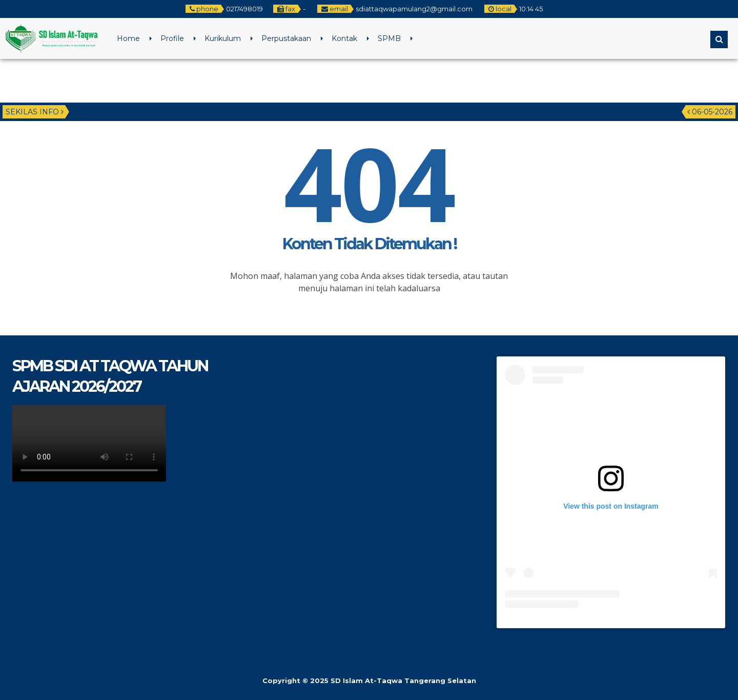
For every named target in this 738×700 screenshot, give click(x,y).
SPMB (389, 38)
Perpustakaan (286, 38)
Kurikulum (223, 38)
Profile (172, 38)
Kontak (344, 38)
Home (128, 38)
